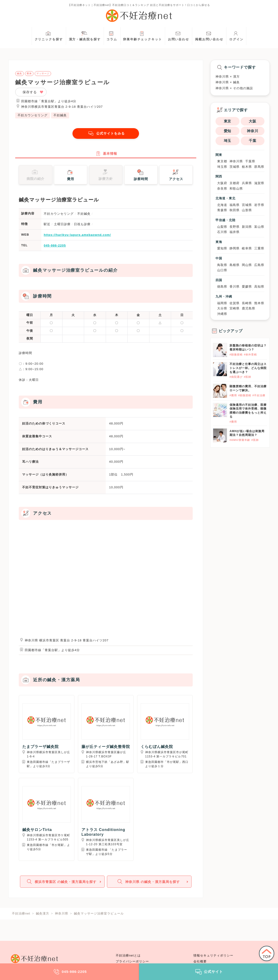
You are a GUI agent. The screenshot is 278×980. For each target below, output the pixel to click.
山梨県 (222, 227)
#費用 (233, 395)
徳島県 (222, 287)
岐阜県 (247, 248)
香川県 (235, 287)
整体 (29, 74)
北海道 (222, 205)
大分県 (222, 308)
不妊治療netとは (128, 956)
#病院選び (236, 377)
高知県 (259, 287)
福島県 (235, 205)
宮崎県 (235, 308)
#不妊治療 (259, 395)
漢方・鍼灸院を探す (85, 35)
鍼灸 (19, 74)
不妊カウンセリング (33, 115)
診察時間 (141, 177)
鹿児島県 (249, 308)
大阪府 (222, 183)
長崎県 (247, 303)
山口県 (222, 270)
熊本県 (259, 303)
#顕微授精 (236, 355)
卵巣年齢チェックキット (143, 35)
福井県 (235, 232)
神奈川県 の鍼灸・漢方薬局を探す (149, 885)
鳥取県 (222, 265)
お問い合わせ (179, 35)
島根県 (235, 265)
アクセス (176, 177)
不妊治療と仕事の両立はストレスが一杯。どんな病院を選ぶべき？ (248, 368)
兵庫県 (247, 183)
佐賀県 (235, 303)
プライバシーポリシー (132, 961)
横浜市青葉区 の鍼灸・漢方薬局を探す (62, 885)
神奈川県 (236, 161)
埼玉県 (222, 167)
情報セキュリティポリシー (213, 956)
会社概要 (200, 961)
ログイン (236, 35)
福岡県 (222, 303)
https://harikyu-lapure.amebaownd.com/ (77, 237)
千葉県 (250, 161)
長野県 (235, 227)
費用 (70, 177)
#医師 (247, 377)
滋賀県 (259, 183)
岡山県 (247, 265)
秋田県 (235, 210)
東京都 (222, 161)
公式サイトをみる (106, 133)
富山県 (259, 227)
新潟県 (247, 227)
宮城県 (247, 205)
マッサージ (43, 74)
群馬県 (259, 167)
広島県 (259, 265)
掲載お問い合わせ (209, 35)
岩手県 (259, 205)
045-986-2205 (55, 248)
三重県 (259, 248)
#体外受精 (250, 355)
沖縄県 (222, 314)
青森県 (222, 210)
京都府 (235, 183)
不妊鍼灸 (60, 115)
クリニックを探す (49, 35)
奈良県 (222, 189)
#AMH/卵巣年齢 (240, 440)
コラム (112, 35)
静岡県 (235, 248)
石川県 (222, 232)
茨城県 (235, 167)
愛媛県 (247, 287)
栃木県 (247, 167)
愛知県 (222, 248)
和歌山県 (236, 189)
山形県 (247, 210)
